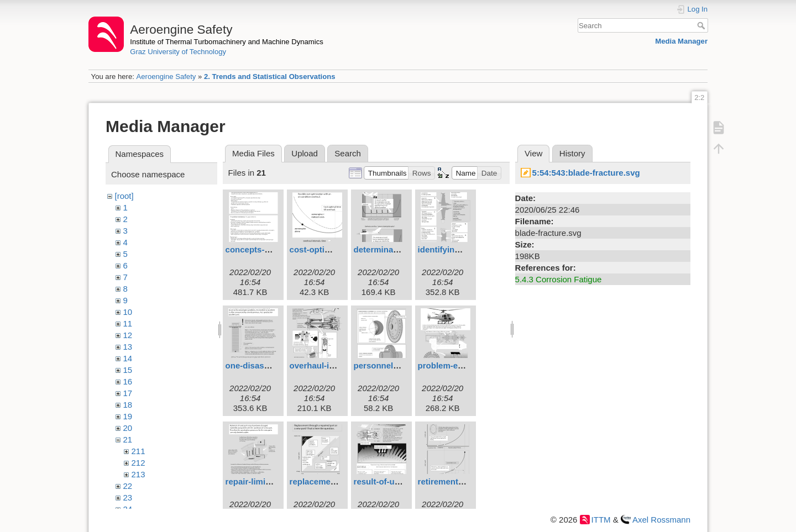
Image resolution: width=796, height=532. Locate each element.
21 (128, 439)
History (572, 153)
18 (128, 405)
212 (138, 463)
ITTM (601, 520)
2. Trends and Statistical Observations (270, 77)
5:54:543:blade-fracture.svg (586, 173)
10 (128, 312)
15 (128, 370)
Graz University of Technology (178, 52)
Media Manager (681, 41)
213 (138, 474)
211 (138, 451)
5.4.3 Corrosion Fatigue (559, 279)
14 (128, 358)
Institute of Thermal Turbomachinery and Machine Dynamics (227, 42)
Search (702, 25)
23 (128, 497)
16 (128, 381)
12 (128, 335)
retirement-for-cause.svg (467, 481)
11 (128, 323)
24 (128, 509)
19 (128, 416)
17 (128, 393)
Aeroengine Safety (166, 77)
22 (128, 486)
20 (128, 428)
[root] (124, 196)
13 (128, 347)
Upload (305, 153)
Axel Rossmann (661, 520)
